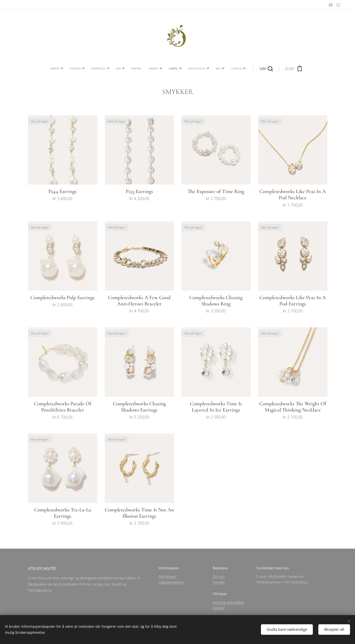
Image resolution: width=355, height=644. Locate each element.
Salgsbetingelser (171, 582)
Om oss (219, 576)
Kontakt (219, 582)
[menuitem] (103, 69)
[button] (216, 69)
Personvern (168, 576)
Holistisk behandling (228, 602)
